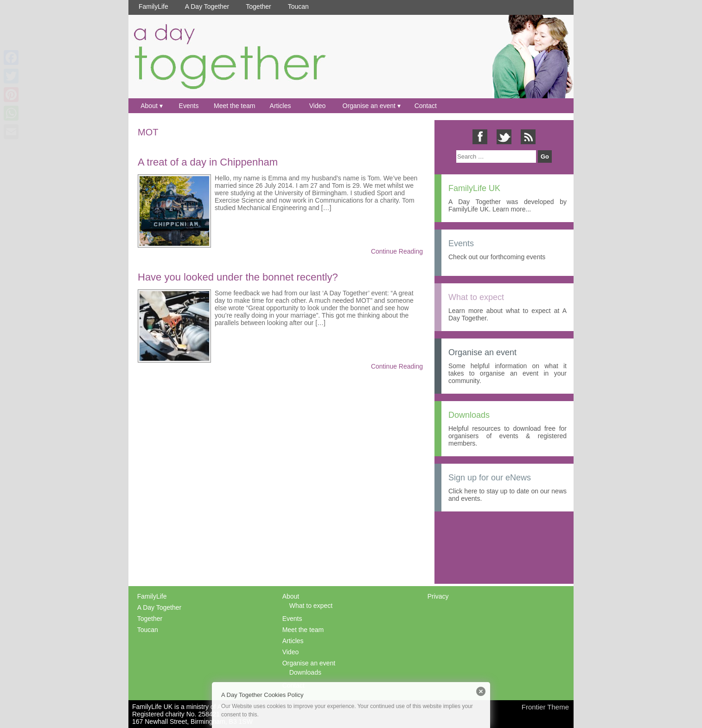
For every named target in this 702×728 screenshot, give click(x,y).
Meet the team (235, 106)
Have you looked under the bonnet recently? (238, 277)
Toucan (298, 6)
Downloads (305, 672)
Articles (281, 106)
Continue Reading (397, 251)
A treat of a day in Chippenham (208, 162)
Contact (426, 106)
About (149, 106)
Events (189, 106)
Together (258, 6)
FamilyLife (153, 6)
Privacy (438, 596)
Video (318, 106)
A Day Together (207, 6)
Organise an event (369, 106)
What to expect (311, 606)
